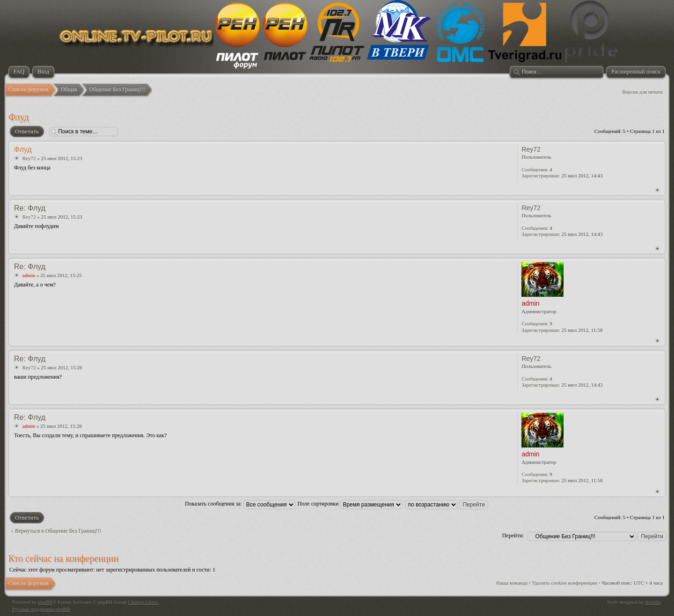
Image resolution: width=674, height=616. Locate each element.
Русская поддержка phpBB (41, 609)
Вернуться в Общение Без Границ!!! (58, 531)
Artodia (653, 602)
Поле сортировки (350, 504)
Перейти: (513, 535)
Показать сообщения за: (240, 504)
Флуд (19, 117)
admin (29, 275)
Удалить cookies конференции (565, 583)
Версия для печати (642, 92)
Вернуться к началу (657, 190)
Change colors (143, 602)
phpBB (45, 602)
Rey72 (29, 158)
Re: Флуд (30, 208)
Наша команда (512, 583)
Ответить (26, 132)
